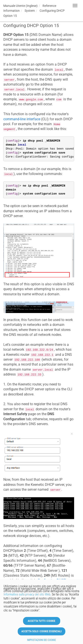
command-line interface (22, 119)
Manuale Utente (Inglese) (20, 6)
